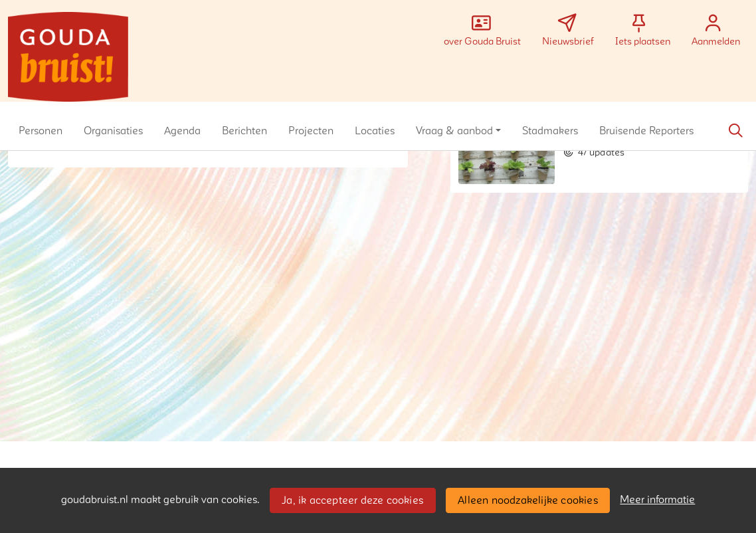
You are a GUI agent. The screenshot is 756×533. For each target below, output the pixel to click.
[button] (41, 131)
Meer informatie (657, 500)
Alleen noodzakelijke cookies (528, 500)
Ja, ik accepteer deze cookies (352, 500)
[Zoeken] (735, 131)
